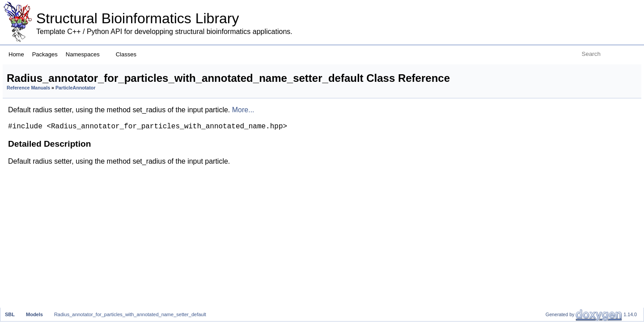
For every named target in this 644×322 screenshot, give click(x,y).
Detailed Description (569, 69)
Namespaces (86, 54)
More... (355, 124)
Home (16, 54)
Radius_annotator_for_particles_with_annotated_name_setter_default (130, 314)
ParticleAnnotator (187, 102)
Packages (45, 54)
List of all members (567, 79)
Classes (129, 54)
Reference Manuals (140, 102)
